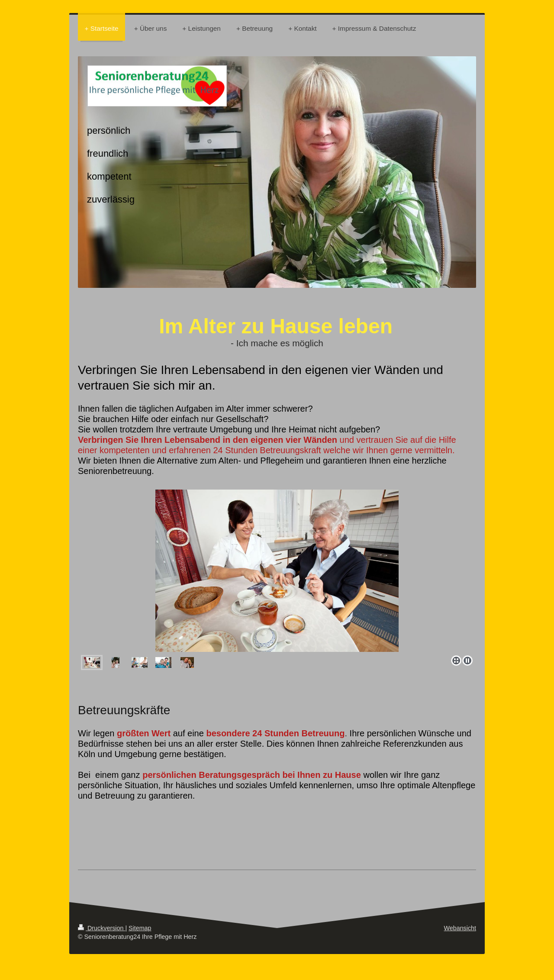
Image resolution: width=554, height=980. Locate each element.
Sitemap (140, 928)
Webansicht (460, 928)
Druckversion (101, 928)
